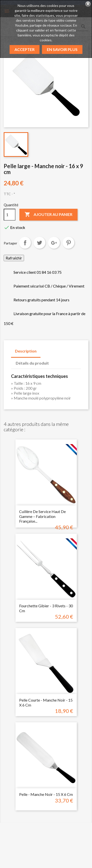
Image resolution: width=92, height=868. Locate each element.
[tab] (57, 361)
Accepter (25, 49)
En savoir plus (62, 49)
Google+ (54, 243)
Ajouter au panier (48, 215)
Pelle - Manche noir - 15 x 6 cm (46, 794)
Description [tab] (26, 351)
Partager (25, 243)
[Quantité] (10, 215)
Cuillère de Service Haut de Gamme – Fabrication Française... (42, 516)
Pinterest (68, 243)
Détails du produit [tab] (32, 363)
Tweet (39, 243)
